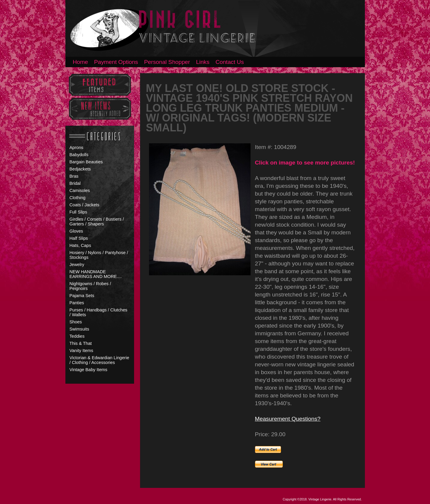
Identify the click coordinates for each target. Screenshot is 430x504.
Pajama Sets (82, 296)
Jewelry (77, 265)
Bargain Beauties (86, 162)
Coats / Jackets (85, 205)
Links (203, 62)
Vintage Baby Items (89, 370)
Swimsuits (79, 329)
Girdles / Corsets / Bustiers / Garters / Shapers (97, 222)
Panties (77, 303)
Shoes (76, 322)
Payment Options (116, 62)
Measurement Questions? (288, 419)
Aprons (76, 147)
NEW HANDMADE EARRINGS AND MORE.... (96, 274)
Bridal (75, 183)
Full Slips (78, 212)
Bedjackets (80, 169)
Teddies (77, 336)
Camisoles (80, 190)
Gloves (76, 231)
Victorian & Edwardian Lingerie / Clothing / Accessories (99, 360)
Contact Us (230, 62)
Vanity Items (82, 351)
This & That (81, 343)
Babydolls (79, 155)
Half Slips (79, 238)
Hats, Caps (80, 245)
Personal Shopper (167, 62)
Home (80, 62)
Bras (74, 176)
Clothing (78, 198)
